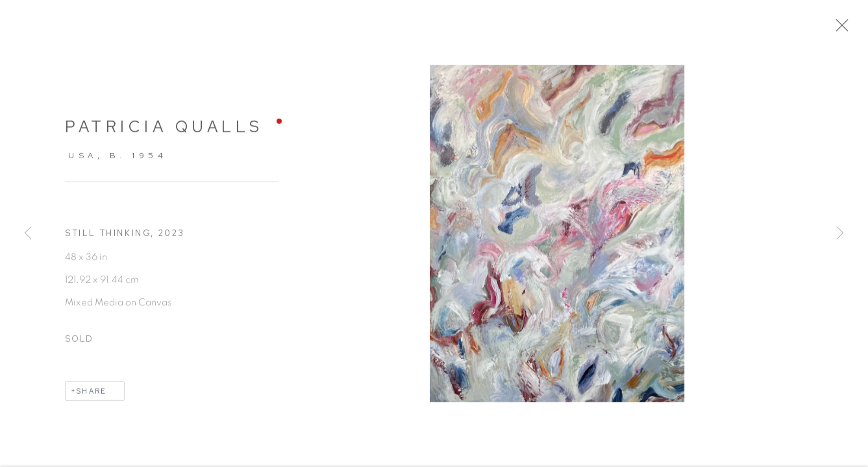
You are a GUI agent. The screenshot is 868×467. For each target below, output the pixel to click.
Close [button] (843, 29)
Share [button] (92, 396)
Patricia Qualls (164, 132)
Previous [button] (28, 233)
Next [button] (840, 233)
